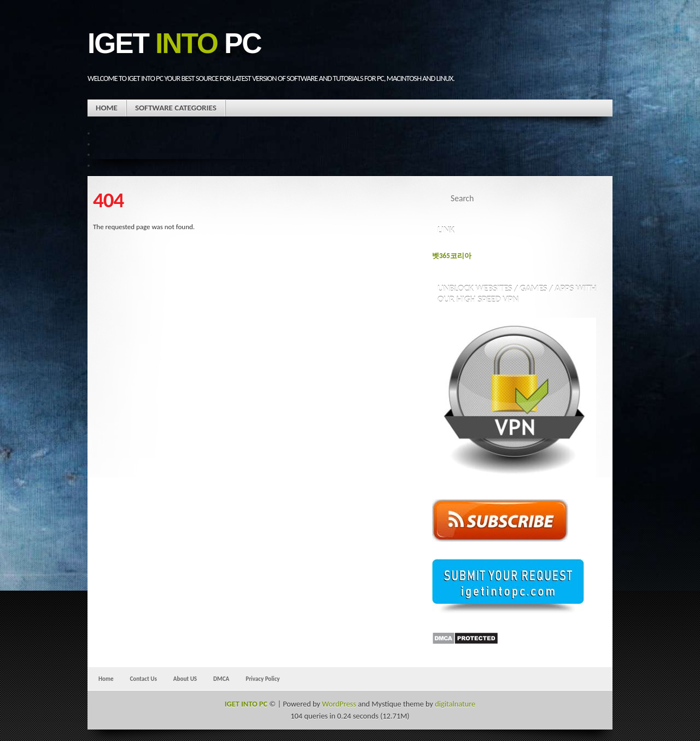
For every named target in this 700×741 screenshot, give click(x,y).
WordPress (339, 704)
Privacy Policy (262, 679)
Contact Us (143, 679)
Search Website (592, 199)
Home (107, 108)
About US (185, 679)
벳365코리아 (452, 256)
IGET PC (174, 43)
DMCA (221, 679)
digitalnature (455, 704)
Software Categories (176, 108)
